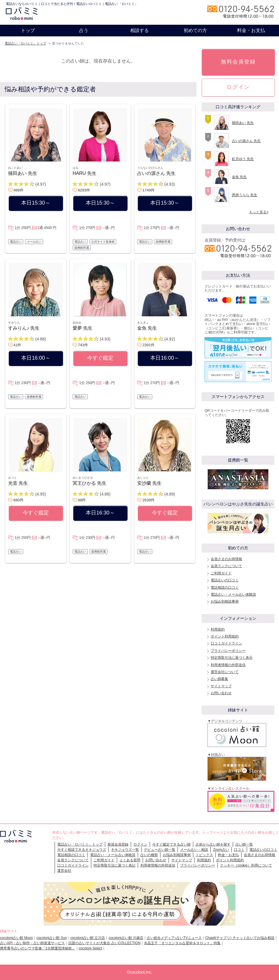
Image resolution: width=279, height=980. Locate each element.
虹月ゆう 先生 (243, 159)
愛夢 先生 (83, 328)
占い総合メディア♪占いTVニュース (174, 938)
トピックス (204, 855)
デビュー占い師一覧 (160, 850)
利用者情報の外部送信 (228, 665)
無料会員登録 (238, 62)
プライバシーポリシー (228, 651)
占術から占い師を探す (213, 844)
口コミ (239, 850)
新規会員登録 (118, 844)
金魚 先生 (147, 328)
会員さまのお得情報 (226, 559)
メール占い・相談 (194, 850)
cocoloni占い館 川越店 (126, 938)
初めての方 (195, 30)
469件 (18, 190)
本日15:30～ (36, 203)
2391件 (149, 345)
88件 (82, 500)
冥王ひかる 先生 (90, 483)
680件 (18, 500)
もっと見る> (259, 212)
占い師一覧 (244, 844)
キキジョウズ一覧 (125, 850)
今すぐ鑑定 (100, 358)
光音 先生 (18, 483)
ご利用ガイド (221, 573)
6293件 (84, 190)
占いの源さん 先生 (156, 173)
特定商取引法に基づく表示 (232, 658)
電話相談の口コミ (225, 587)
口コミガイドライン (226, 643)
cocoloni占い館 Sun (52, 938)
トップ (28, 30)
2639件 (149, 500)
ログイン (238, 87)
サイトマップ (221, 686)
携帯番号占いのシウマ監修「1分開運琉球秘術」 (38, 948)
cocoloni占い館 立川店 (88, 938)
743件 (83, 345)
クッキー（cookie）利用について (246, 865)
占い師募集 (219, 679)
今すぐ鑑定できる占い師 (171, 844)
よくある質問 (130, 860)
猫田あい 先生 (23, 173)
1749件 (149, 190)
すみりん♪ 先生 (24, 328)
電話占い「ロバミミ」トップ (25, 43)
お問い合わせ (221, 693)
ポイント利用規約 (225, 636)
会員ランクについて (226, 566)
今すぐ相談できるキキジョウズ (82, 850)
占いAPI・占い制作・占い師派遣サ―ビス (32, 943)
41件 (17, 345)
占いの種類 (149, 855)
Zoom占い (221, 850)
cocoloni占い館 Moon (16, 938)
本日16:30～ (100, 513)
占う (84, 30)
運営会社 (64, 871)
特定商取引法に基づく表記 (115, 865)
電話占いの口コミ (225, 580)
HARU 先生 (85, 173)
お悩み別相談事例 (225, 601)
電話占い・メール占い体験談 (233, 594)
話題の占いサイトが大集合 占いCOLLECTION (104, 943)
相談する (139, 30)
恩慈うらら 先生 (245, 195)
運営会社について (225, 672)
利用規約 (218, 629)
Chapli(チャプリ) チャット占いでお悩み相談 (240, 938)
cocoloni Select (91, 948)
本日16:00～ (36, 358)
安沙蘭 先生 (149, 483)
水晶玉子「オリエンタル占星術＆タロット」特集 (182, 943)
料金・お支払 (251, 30)
